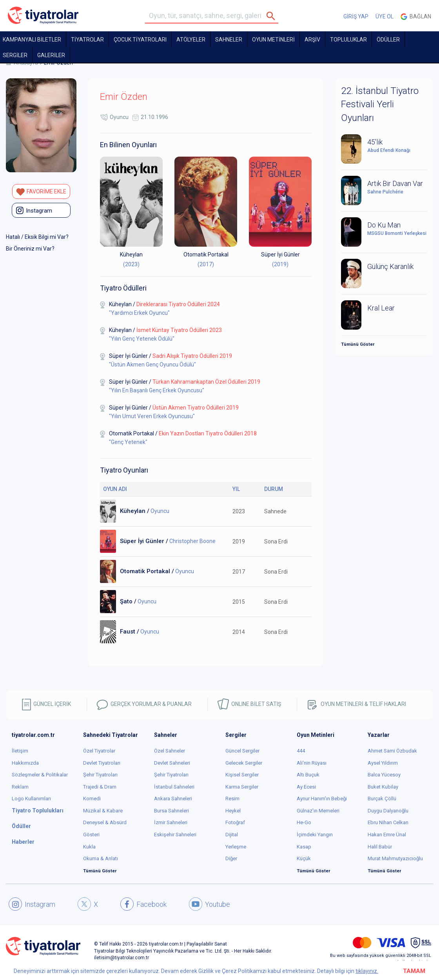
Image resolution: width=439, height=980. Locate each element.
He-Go (304, 822)
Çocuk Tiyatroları (140, 40)
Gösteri (91, 835)
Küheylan (131, 254)
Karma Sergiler (242, 787)
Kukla (89, 847)
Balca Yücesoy (384, 775)
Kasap (304, 847)
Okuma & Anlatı (101, 858)
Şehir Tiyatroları (100, 775)
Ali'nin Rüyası (312, 763)
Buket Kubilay (383, 787)
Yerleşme (236, 847)
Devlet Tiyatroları (102, 763)
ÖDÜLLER (388, 40)
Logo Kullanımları (31, 799)
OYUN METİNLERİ (273, 40)
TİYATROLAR (87, 40)
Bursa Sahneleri (171, 811)
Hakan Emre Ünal (387, 835)
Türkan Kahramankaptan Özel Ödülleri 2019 (206, 382)
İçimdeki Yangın (315, 835)
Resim (232, 799)
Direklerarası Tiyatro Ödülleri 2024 (178, 304)
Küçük (304, 858)
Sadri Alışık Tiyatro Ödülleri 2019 (192, 356)
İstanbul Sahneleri (174, 787)
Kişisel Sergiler (242, 775)
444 (301, 751)
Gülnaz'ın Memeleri (318, 811)
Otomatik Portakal (206, 254)
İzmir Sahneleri (171, 822)
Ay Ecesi (306, 787)
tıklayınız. (367, 971)
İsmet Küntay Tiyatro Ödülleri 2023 (179, 330)
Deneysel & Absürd (105, 822)
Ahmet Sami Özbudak (392, 751)
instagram (34, 210)
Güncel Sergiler (242, 751)
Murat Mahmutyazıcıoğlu (395, 858)
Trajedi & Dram (100, 787)
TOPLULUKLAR (348, 40)
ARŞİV (312, 40)
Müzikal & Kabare (103, 811)
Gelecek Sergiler (244, 763)
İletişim (20, 751)
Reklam (20, 787)
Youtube (210, 904)
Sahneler (229, 40)
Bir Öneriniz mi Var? (30, 249)
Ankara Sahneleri (173, 799)
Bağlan (416, 17)
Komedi (92, 799)
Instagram (32, 904)
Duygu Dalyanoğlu (388, 811)
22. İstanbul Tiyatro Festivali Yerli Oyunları (380, 104)
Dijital (232, 835)
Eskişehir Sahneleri (175, 835)
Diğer (231, 858)
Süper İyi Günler (280, 254)
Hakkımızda (25, 763)
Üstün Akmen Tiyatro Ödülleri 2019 (196, 408)
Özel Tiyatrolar (99, 751)
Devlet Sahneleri (172, 763)
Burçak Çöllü (382, 799)
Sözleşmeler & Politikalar (40, 775)
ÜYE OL (385, 16)
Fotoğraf (235, 822)
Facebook (143, 904)
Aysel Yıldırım (383, 763)
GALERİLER (51, 55)
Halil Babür (380, 847)
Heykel (233, 811)
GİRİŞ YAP (356, 16)
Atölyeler (191, 40)
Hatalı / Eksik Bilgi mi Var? (37, 237)
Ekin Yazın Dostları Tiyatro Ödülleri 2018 (208, 433)
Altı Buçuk (308, 775)
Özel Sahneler (170, 751)
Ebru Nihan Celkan (388, 822)
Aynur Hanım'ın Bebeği (322, 799)
